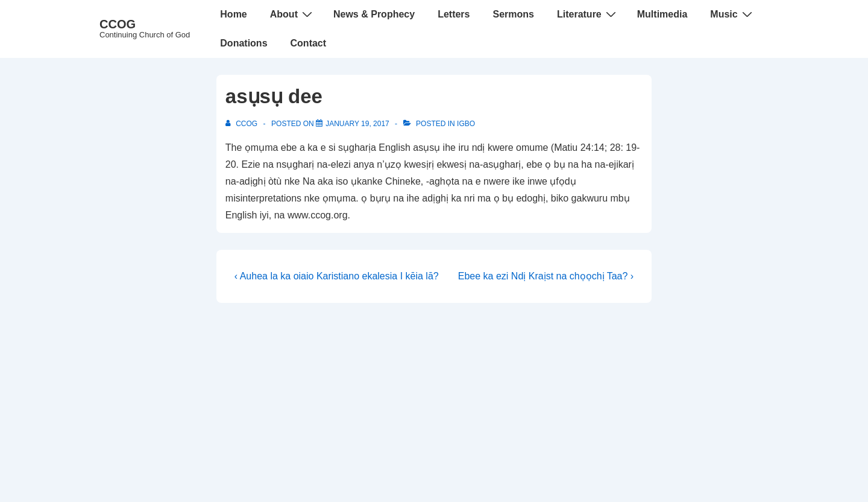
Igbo (466, 124)
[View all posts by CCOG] (243, 124)
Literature (588, 14)
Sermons (513, 14)
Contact (309, 43)
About (293, 14)
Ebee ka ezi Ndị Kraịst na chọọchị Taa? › (546, 276)
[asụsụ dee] (357, 124)
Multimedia (662, 14)
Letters (454, 14)
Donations (244, 43)
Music (732, 14)
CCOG (118, 24)
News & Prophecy (374, 14)
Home (233, 14)
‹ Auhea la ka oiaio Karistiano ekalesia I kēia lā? (337, 276)
